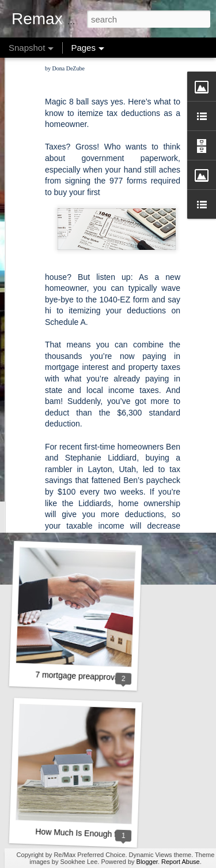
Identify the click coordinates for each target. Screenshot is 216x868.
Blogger (147, 862)
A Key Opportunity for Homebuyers (98, 363)
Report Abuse (181, 862)
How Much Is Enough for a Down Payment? (113, 834)
